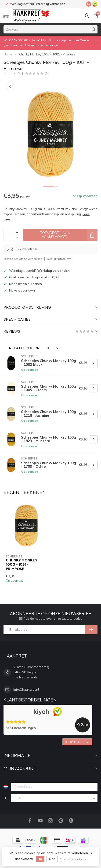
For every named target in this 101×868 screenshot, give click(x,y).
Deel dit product (60, 259)
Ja (40, 859)
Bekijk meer (77, 742)
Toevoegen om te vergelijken (23, 259)
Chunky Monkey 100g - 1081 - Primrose (47, 54)
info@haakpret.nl (26, 690)
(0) (47, 73)
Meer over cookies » (73, 859)
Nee (52, 859)
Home (8, 54)
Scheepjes (12, 73)
